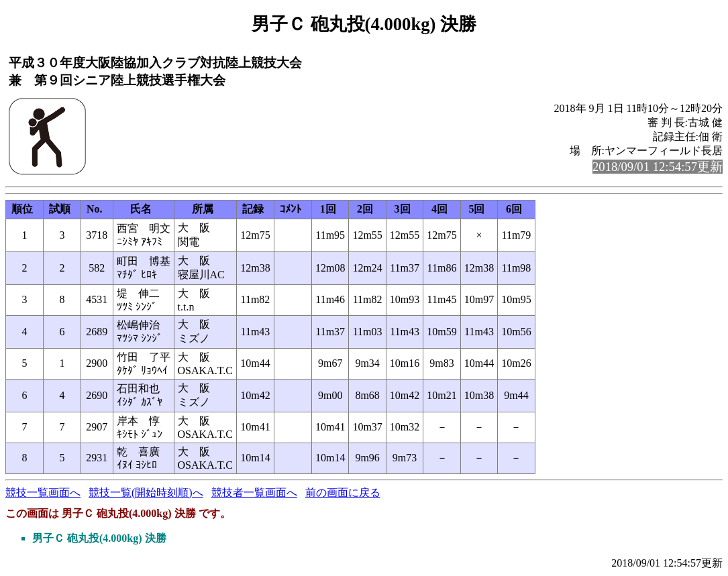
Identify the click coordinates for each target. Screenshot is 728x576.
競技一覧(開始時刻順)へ (146, 493)
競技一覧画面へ (43, 493)
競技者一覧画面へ (254, 493)
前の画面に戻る (343, 493)
